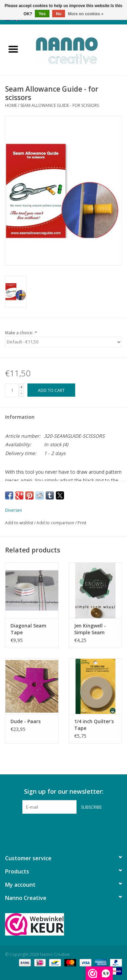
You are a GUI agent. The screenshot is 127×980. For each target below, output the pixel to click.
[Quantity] (12, 390)
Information (20, 417)
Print (82, 523)
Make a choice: (21, 333)
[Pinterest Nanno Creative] (64, 828)
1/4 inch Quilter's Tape (94, 725)
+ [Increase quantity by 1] (22, 387)
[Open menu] (13, 49)
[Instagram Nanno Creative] (76, 828)
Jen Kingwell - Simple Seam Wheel (90, 629)
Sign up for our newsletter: (64, 791)
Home (11, 105)
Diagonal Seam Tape (28, 629)
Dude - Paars (26, 721)
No (59, 14)
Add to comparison (56, 523)
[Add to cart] (51, 390)
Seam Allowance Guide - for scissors (60, 105)
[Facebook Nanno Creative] (51, 828)
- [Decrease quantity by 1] (21, 393)
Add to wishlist (20, 523)
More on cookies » (86, 14)
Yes (42, 14)
